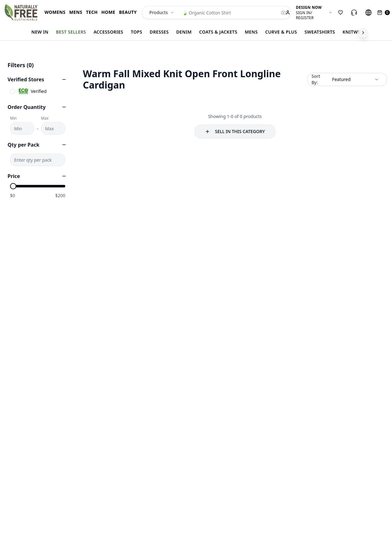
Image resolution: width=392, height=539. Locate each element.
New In (40, 32)
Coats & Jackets (218, 32)
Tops (137, 32)
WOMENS (55, 12)
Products (162, 12)
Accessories (108, 32)
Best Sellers (71, 32)
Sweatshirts (320, 32)
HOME (108, 12)
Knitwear (354, 32)
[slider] (13, 186)
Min (13, 118)
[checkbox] (13, 91)
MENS (76, 12)
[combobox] (356, 79)
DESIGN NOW (309, 8)
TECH (92, 12)
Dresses (159, 32)
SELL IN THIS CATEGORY (235, 131)
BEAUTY (128, 12)
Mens (251, 32)
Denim (184, 32)
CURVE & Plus (281, 32)
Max (45, 118)
